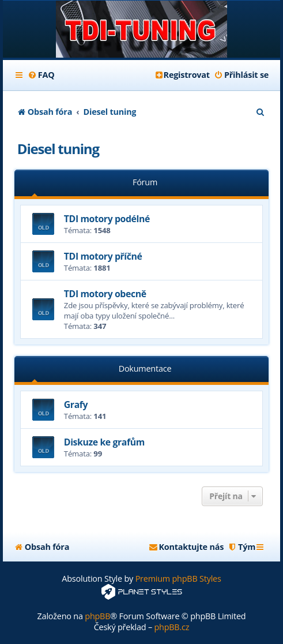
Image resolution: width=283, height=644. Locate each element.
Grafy (76, 405)
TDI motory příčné (103, 256)
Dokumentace (145, 368)
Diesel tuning (58, 149)
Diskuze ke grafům (104, 442)
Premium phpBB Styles (178, 579)
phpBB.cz (171, 627)
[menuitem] (41, 75)
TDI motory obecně (105, 294)
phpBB (97, 616)
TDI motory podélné (107, 219)
